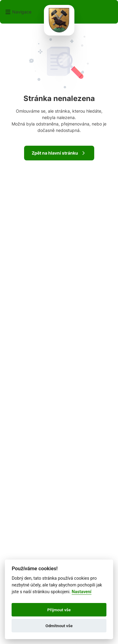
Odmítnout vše (59, 626)
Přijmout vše (59, 610)
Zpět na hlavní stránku (59, 153)
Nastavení (82, 592)
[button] (18, 12)
